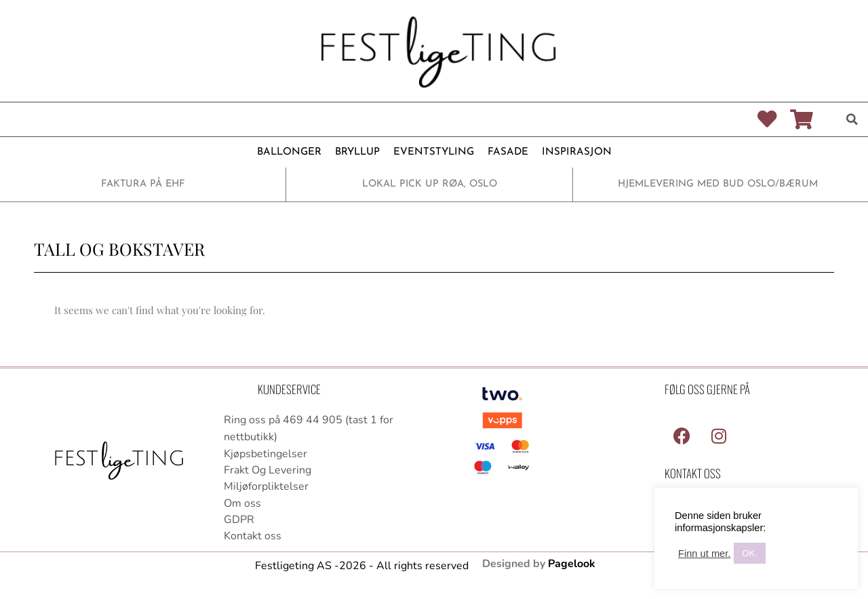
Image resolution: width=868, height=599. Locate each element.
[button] (852, 119)
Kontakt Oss (693, 473)
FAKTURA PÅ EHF (143, 184)
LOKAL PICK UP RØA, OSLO (430, 184)
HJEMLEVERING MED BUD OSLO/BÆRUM (718, 184)
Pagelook (572, 565)
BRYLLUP (357, 152)
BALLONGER (289, 152)
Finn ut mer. (704, 554)
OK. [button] (749, 553)
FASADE (508, 152)
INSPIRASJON (576, 152)
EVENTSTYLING (434, 152)
